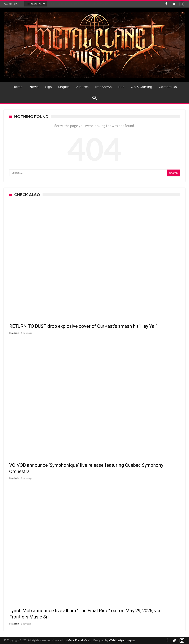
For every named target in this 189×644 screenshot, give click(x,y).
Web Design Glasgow (122, 640)
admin (16, 333)
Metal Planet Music (79, 640)
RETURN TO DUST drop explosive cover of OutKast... (81, 4)
